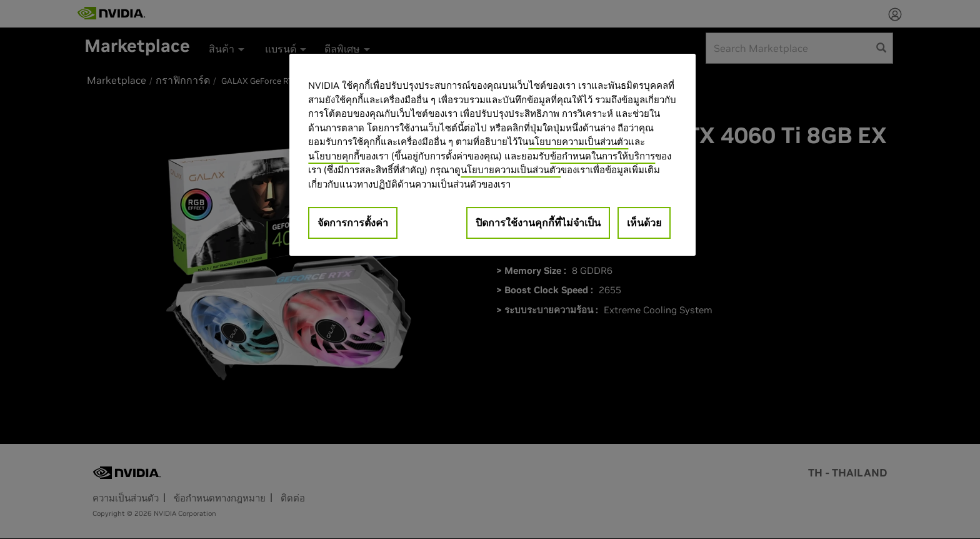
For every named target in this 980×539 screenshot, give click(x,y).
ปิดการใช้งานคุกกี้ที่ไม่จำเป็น (538, 223)
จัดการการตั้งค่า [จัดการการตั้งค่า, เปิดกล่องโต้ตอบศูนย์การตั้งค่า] (353, 223)
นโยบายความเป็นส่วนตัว (578, 142)
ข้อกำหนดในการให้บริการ (602, 156)
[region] (492, 155)
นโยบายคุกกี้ (334, 156)
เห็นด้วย (644, 223)
